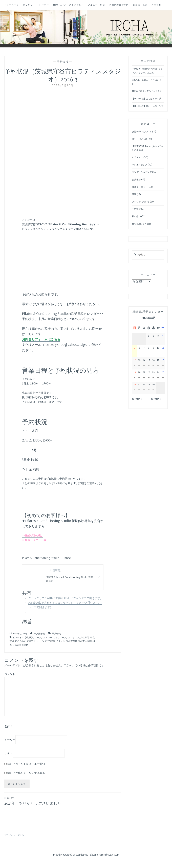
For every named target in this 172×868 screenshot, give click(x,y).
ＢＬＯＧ (28, 5)
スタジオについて (141, 202)
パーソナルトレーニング (46, 638)
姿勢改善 (136, 180)
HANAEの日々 (139, 224)
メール (10, 740)
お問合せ (156, 5)
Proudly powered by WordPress (71, 862)
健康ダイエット (140, 187)
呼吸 (134, 194)
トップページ (12, 5)
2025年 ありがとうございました (34, 804)
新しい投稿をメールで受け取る (26, 773)
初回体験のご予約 (119, 5)
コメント (10, 674)
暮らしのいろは (140, 139)
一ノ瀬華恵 (39, 634)
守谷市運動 (72, 641)
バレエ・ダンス (140, 165)
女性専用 (85, 638)
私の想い (136, 216)
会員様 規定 (140, 5)
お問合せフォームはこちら (41, 339)
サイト (8, 753)
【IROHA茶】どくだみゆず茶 (147, 99)
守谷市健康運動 (20, 645)
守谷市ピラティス (56, 641)
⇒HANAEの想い (33, 535)
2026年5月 (156, 399)
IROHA (58, 5)
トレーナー (43, 5)
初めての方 (20, 641)
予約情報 (63, 62)
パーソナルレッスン (69, 638)
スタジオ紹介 (77, 5)
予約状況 (29, 638)
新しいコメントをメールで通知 (26, 764)
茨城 (12, 641)
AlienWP (114, 862)
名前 (8, 726)
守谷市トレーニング (37, 641)
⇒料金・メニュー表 (34, 540)
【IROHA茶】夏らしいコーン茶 (148, 106)
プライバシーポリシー (15, 842)
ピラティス (18, 638)
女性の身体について (142, 132)
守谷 (92, 638)
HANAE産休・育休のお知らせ (147, 91)
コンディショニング (142, 172)
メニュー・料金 (97, 5)
